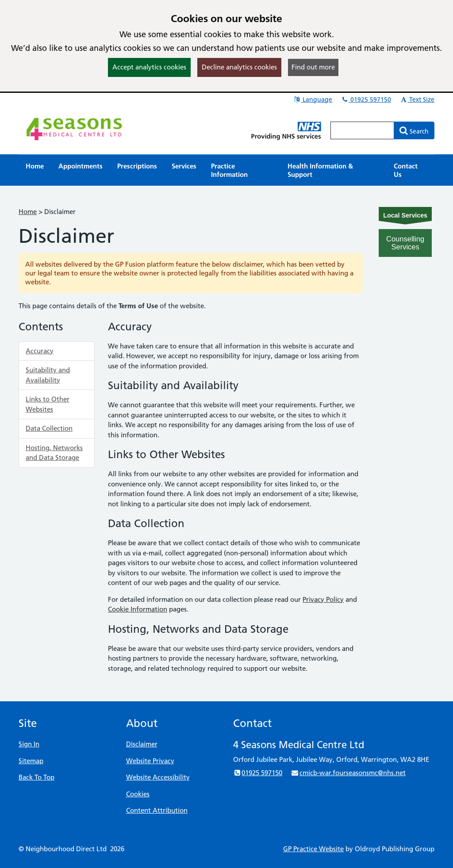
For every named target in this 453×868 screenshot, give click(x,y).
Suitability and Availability (48, 375)
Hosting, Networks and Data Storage (54, 453)
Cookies (138, 794)
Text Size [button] (417, 99)
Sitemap (31, 761)
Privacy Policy (323, 599)
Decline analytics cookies (239, 67)
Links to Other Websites (48, 404)
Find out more (313, 67)
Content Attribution (157, 810)
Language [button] (313, 99)
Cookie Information (138, 609)
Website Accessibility (158, 777)
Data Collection (49, 428)
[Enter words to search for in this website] (362, 130)
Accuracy (40, 351)
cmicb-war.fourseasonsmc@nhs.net (348, 773)
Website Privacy (150, 761)
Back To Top (36, 777)
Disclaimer (142, 744)
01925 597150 (366, 99)
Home (28, 212)
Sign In (29, 744)
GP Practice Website (313, 849)
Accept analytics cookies (149, 67)
